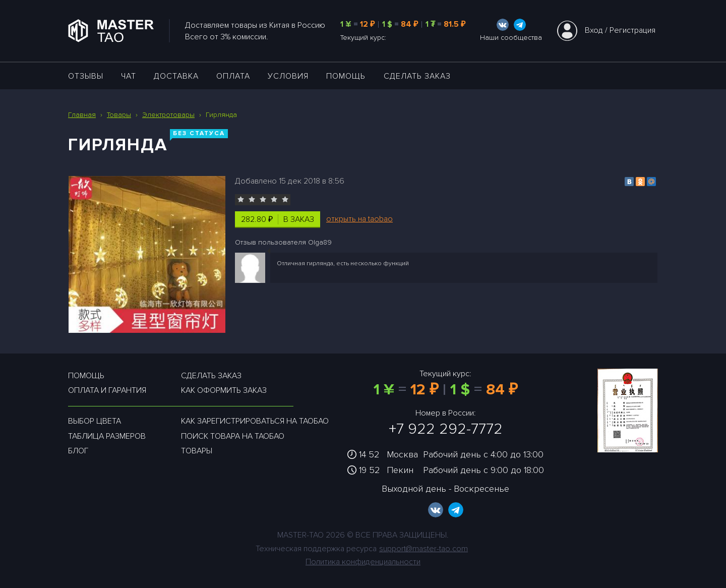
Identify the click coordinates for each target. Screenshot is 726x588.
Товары (197, 451)
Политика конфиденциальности (363, 562)
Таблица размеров (107, 436)
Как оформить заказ (224, 390)
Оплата (233, 76)
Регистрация (632, 30)
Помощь (346, 76)
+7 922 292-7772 (446, 429)
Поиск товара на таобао (233, 436)
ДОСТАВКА (176, 76)
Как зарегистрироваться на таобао (255, 421)
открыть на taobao (359, 219)
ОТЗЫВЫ (86, 76)
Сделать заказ (417, 76)
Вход (594, 30)
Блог (78, 451)
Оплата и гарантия (107, 390)
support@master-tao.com (423, 549)
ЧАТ (129, 76)
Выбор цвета (95, 421)
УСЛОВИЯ (288, 76)
